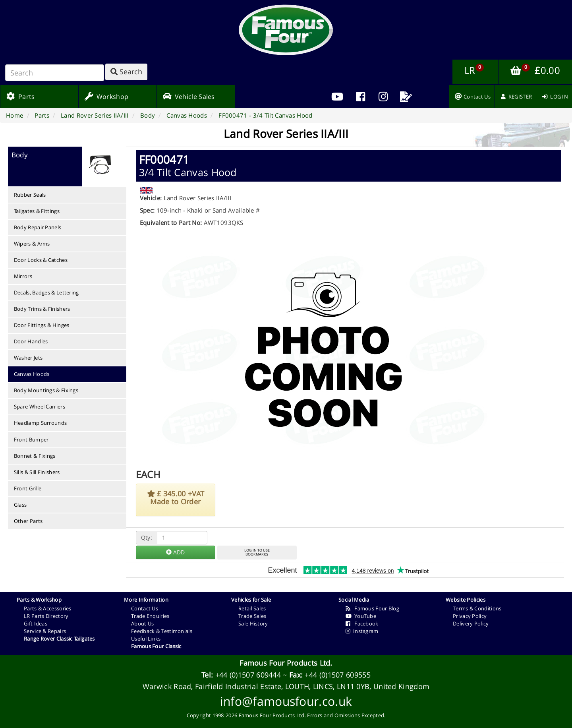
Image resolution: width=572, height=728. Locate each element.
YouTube (361, 616)
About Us (142, 623)
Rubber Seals (30, 195)
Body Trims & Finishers (42, 309)
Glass (20, 505)
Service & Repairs (45, 631)
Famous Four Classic (156, 646)
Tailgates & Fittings (37, 211)
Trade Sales (252, 616)
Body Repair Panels (38, 227)
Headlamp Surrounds (40, 423)
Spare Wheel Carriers (40, 407)
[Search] (55, 73)
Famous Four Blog (372, 608)
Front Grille (28, 488)
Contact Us (145, 608)
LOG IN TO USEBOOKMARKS (257, 552)
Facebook (362, 623)
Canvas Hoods (32, 374)
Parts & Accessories (48, 608)
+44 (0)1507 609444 (248, 675)
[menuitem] (360, 97)
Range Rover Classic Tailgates (59, 639)
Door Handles (31, 341)
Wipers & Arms (32, 244)
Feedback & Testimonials (162, 631)
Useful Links (146, 639)
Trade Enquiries (150, 616)
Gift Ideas (36, 623)
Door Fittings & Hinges (42, 325)
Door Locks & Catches (41, 260)
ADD (175, 552)
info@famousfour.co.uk (286, 701)
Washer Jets (28, 358)
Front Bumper (31, 440)
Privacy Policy (470, 616)
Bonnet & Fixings (35, 456)
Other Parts (28, 521)
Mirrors (23, 276)
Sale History (253, 623)
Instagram (362, 631)
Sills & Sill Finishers (37, 472)
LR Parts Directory (46, 616)
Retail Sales (252, 608)
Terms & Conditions (477, 608)
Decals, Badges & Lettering (46, 292)
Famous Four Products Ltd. (286, 663)
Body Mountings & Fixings (46, 390)
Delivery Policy (471, 623)
